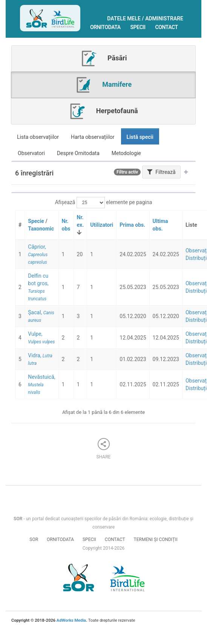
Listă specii (140, 137)
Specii (138, 27)
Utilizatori (102, 225)
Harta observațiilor (93, 137)
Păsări (104, 58)
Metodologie (126, 153)
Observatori (31, 153)
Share (104, 449)
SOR (34, 539)
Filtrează (161, 172)
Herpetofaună (103, 111)
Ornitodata (105, 27)
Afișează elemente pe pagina (104, 203)
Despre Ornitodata (78, 153)
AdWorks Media (71, 620)
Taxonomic (41, 229)
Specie (36, 221)
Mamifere (103, 85)
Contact (167, 27)
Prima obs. (132, 225)
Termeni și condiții (156, 539)
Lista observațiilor (38, 137)
